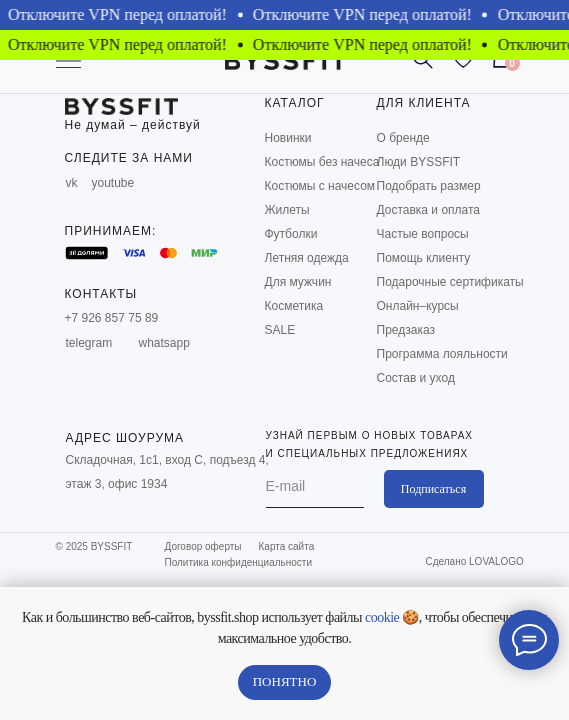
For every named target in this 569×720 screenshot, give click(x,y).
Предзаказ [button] (406, 330)
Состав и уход (416, 378)
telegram (89, 343)
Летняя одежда (307, 258)
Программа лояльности (442, 354)
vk (72, 183)
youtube (113, 183)
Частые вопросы (423, 234)
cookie (382, 617)
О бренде (403, 138)
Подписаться (433, 489)
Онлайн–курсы (418, 306)
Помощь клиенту (424, 258)
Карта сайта (287, 546)
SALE (280, 330)
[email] (315, 486)
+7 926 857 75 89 (112, 318)
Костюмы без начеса (322, 162)
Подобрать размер (429, 186)
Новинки (288, 138)
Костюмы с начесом (320, 186)
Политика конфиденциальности (239, 562)
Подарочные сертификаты (450, 282)
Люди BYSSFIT (419, 162)
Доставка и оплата (429, 210)
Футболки (291, 234)
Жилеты (287, 210)
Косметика (294, 306)
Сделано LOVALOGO (475, 561)
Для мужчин (298, 282)
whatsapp (164, 343)
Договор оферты (203, 546)
